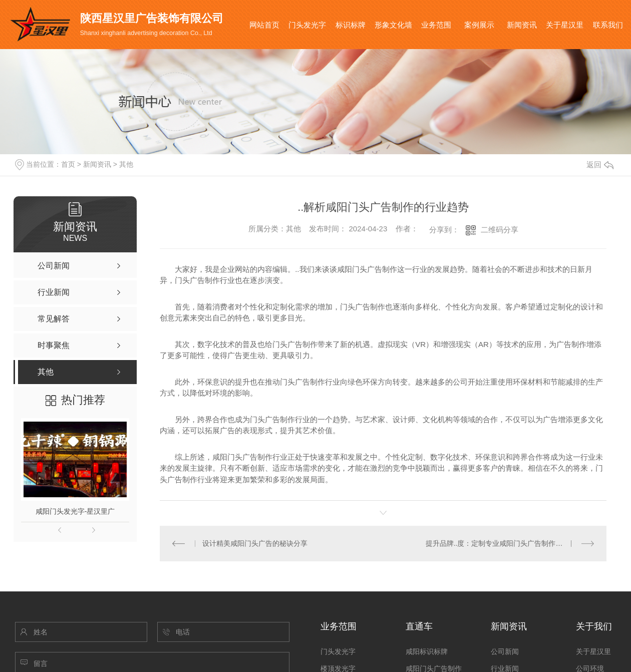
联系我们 (608, 25)
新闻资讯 (522, 25)
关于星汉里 (565, 25)
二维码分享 (500, 230)
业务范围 (436, 25)
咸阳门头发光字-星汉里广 (75, 511)
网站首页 (264, 25)
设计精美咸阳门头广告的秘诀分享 (255, 543)
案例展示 (479, 25)
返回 (600, 164)
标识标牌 (351, 25)
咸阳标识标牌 (427, 651)
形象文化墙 (393, 25)
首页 (68, 164)
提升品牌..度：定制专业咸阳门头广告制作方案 (498, 543)
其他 (126, 164)
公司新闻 (505, 651)
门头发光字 (307, 25)
